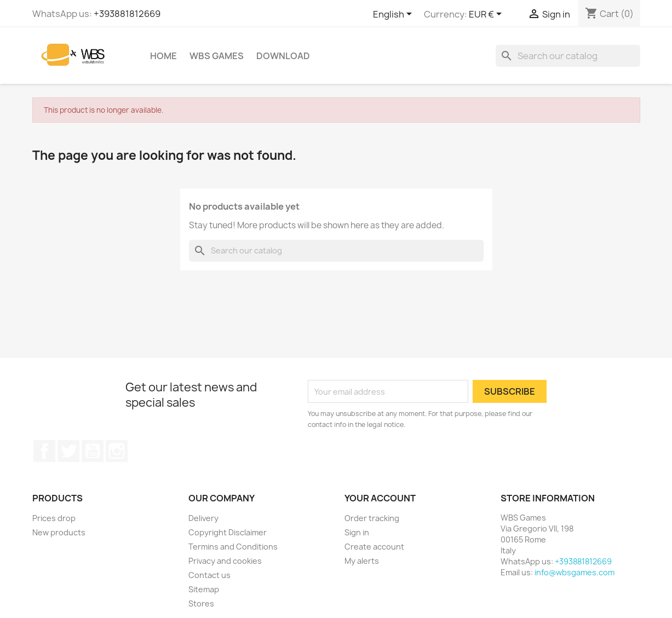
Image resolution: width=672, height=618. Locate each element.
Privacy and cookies (225, 561)
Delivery (203, 518)
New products (59, 532)
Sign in (357, 532)
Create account (374, 547)
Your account (380, 498)
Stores (201, 603)
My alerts (362, 561)
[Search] (568, 56)
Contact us (209, 575)
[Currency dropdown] (487, 15)
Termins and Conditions (233, 547)
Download (283, 56)
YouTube (93, 451)
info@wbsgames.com (575, 572)
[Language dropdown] (394, 15)
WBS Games (217, 56)
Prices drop (54, 518)
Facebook (44, 451)
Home (163, 56)
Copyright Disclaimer (228, 532)
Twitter (68, 451)
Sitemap (204, 589)
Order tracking (372, 518)
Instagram (117, 451)
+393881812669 (127, 14)
